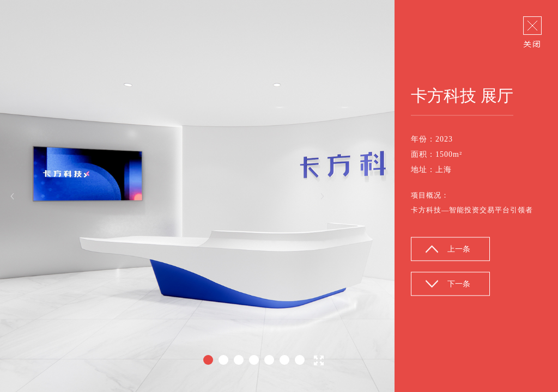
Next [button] (322, 196)
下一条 (459, 284)
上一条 (459, 250)
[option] (279, 196)
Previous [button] (12, 196)
